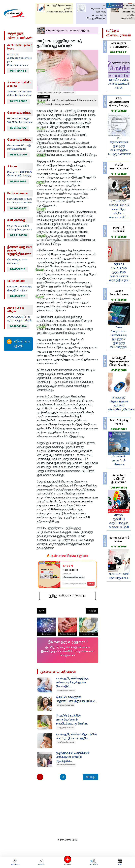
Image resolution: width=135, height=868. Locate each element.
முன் (42, 611)
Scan (120, 862)
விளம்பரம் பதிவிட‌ (18, 344)
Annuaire (93, 862)
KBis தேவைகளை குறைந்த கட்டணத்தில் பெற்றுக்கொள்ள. (120, 146)
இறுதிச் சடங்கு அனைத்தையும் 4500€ (119, 84)
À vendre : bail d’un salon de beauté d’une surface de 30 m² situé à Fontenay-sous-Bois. (67, 101)
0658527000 (18, 155)
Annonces (15, 862)
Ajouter (67, 862)
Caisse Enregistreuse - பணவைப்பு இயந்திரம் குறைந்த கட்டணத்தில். (119, 337)
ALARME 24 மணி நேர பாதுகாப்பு (119, 576)
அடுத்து (92, 611)
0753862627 (18, 128)
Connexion (115, 5)
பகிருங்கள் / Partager (67, 596)
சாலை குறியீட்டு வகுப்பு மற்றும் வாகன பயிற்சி (119, 521)
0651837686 (18, 182)
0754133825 (119, 429)
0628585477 (18, 208)
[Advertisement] (17, 408)
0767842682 (18, 101)
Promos (41, 862)
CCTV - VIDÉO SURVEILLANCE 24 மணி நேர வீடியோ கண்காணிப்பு (119, 209)
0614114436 (18, 71)
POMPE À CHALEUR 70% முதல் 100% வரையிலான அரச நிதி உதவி (119, 272)
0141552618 (18, 269)
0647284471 (119, 52)
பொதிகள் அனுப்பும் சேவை (119, 461)
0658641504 (18, 326)
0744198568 (18, 235)
